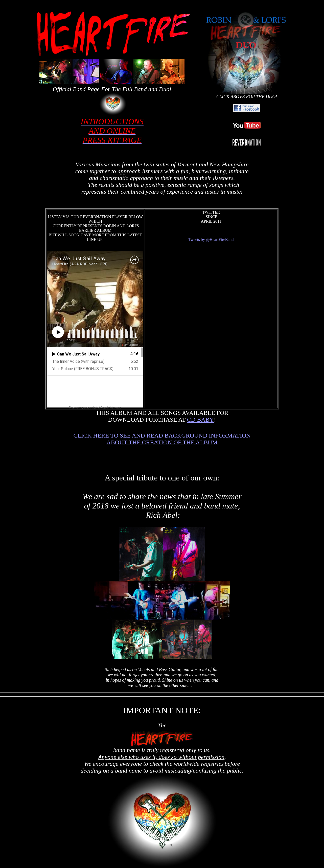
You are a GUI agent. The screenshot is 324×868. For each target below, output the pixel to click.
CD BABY (200, 420)
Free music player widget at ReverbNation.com (95, 408)
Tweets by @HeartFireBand (211, 239)
